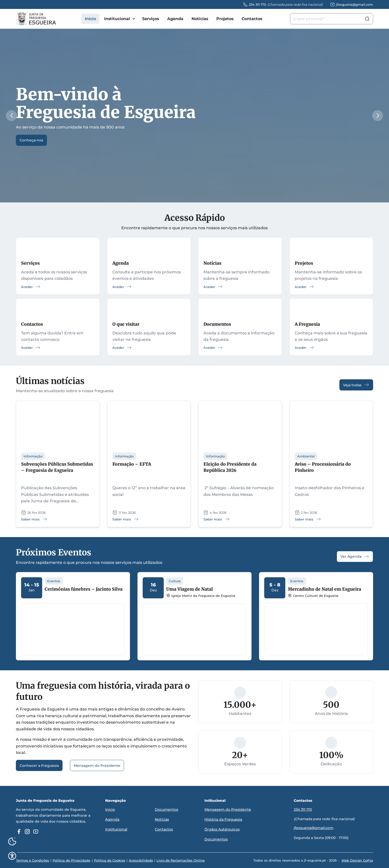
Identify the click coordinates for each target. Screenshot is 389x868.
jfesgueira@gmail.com (314, 828)
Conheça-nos (31, 140)
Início (90, 19)
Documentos (166, 810)
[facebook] (19, 832)
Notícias (200, 19)
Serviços (151, 19)
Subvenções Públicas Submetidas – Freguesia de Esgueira (57, 467)
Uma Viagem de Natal (190, 589)
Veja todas (356, 385)
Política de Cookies (109, 860)
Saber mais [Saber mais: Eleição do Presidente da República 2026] (217, 519)
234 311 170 (303, 810)
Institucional (117, 19)
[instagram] (27, 832)
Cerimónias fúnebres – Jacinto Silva (84, 589)
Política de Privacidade (71, 860)
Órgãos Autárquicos (222, 829)
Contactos (252, 19)
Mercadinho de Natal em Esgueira (324, 589)
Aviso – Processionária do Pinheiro (323, 467)
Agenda (175, 19)
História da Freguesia (223, 820)
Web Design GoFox (357, 860)
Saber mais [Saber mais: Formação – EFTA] (126, 519)
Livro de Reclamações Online (180, 860)
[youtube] (36, 832)
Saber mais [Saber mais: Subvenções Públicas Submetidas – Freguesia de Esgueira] (34, 519)
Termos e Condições (32, 860)
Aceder (31, 287)
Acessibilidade (141, 860)
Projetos (225, 19)
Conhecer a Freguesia (39, 766)
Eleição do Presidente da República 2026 (230, 467)
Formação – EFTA (132, 464)
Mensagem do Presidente (97, 766)
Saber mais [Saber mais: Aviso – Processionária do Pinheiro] (308, 519)
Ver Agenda (355, 557)
